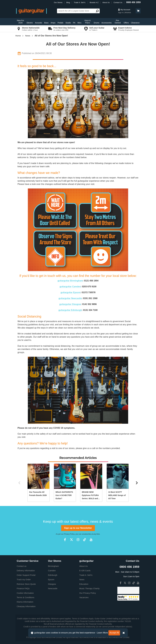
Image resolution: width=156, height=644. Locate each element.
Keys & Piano (88, 22)
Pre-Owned (118, 22)
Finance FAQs (23, 588)
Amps (53, 23)
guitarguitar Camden (70, 287)
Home (18, 36)
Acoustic (39, 23)
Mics (79, 23)
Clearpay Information (26, 606)
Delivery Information (26, 571)
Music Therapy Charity (90, 588)
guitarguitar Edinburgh (70, 310)
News (28, 36)
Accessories (107, 23)
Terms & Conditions (26, 597)
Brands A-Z (94, 2)
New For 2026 (21, 22)
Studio (68, 23)
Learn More (102, 633)
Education (84, 584)
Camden (52, 571)
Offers (126, 23)
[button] (138, 11)
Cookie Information (25, 593)
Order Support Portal (26, 575)
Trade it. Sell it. (86, 575)
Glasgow (52, 584)
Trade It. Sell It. (80, 2)
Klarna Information (25, 602)
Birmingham (53, 566)
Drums (97, 23)
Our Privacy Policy (88, 593)
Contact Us (118, 2)
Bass (46, 23)
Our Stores (58, 2)
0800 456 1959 (133, 2)
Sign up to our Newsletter (78, 528)
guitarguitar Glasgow (70, 304)
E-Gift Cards (85, 571)
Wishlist (128, 13)
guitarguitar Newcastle (70, 298)
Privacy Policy (69, 534)
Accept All (114, 633)
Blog (68, 2)
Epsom (51, 579)
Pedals (60, 23)
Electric (30, 23)
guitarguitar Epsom (70, 292)
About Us (106, 2)
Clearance (135, 23)
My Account (124, 10)
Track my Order (24, 579)
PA (74, 23)
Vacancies (84, 597)
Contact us (22, 566)
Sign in (121, 13)
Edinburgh (53, 575)
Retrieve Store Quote (26, 584)
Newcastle (53, 588)
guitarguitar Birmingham (70, 281)
